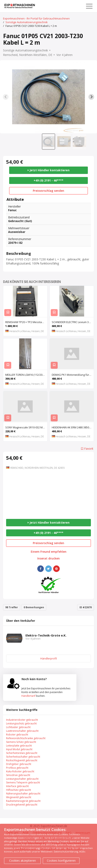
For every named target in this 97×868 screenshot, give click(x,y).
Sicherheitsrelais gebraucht (22, 753)
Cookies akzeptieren (23, 861)
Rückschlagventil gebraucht (22, 760)
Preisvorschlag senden (48, 191)
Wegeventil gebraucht (19, 797)
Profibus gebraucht (17, 768)
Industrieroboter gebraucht (22, 720)
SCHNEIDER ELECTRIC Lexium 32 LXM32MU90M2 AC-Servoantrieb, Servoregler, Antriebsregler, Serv (73, 322)
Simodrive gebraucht (18, 775)
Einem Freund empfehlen (49, 552)
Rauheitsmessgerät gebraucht (23, 801)
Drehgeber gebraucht (19, 764)
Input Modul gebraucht (19, 749)
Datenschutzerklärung (66, 852)
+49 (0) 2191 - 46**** (48, 180)
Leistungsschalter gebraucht (22, 779)
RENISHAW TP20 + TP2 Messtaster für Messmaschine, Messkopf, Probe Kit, (26, 322)
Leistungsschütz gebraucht (21, 723)
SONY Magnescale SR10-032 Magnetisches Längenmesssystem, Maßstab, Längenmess (26, 427)
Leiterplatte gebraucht (19, 746)
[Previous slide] (6, 97)
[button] (48, 142)
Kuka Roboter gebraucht (20, 771)
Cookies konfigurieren (61, 861)
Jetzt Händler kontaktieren (49, 170)
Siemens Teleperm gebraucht (23, 782)
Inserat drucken (48, 558)
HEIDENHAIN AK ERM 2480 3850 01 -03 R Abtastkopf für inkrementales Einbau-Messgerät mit (73, 427)
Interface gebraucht (17, 786)
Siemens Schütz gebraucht (21, 742)
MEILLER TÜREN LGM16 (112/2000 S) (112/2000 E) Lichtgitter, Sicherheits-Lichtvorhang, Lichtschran (26, 375)
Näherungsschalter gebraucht (23, 794)
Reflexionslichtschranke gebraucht (26, 738)
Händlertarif (28, 696)
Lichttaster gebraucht (18, 727)
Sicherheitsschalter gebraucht (23, 757)
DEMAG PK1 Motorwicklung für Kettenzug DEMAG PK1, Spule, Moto (73, 375)
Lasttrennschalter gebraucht (22, 731)
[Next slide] (91, 97)
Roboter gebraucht (17, 735)
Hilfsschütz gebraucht (19, 790)
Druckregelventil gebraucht (22, 805)
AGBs (82, 852)
